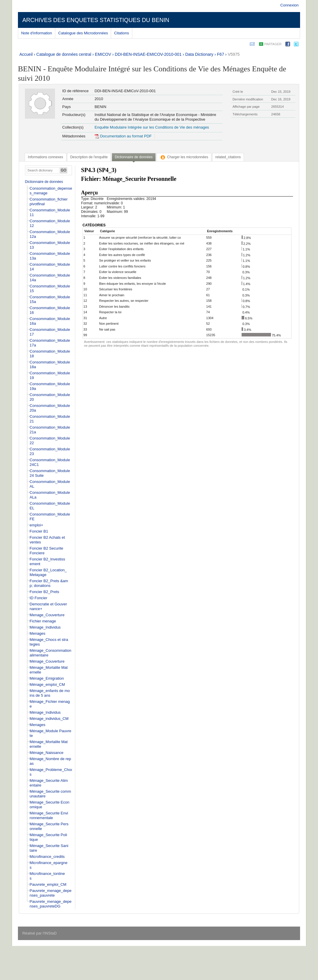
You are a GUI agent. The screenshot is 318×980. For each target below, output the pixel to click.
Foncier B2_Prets (44, 592)
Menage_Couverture (47, 615)
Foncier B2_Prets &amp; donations (49, 583)
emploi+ (36, 525)
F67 (220, 54)
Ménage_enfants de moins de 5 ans (50, 693)
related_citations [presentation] (228, 157)
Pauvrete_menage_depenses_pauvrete (51, 893)
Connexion (289, 5)
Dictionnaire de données (44, 182)
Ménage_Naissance (47, 753)
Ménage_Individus (45, 627)
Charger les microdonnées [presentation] (184, 157)
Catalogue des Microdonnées (83, 33)
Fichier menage (43, 621)
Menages (37, 633)
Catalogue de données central (64, 54)
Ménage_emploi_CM (47, 685)
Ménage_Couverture (47, 661)
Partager (273, 44)
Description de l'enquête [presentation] (89, 157)
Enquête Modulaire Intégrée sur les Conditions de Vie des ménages (152, 127)
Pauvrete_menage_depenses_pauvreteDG (51, 904)
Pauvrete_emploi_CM (48, 884)
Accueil (26, 54)
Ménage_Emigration (47, 678)
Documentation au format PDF (123, 136)
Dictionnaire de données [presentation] (134, 157)
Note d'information (37, 33)
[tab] (46, 157)
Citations (122, 33)
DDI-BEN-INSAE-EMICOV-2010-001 (148, 54)
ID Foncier (39, 598)
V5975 (234, 54)
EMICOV (103, 54)
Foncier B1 (39, 531)
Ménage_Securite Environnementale (49, 815)
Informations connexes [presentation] (46, 157)
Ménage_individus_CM (49, 719)
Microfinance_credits (47, 857)
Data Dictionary (199, 54)
